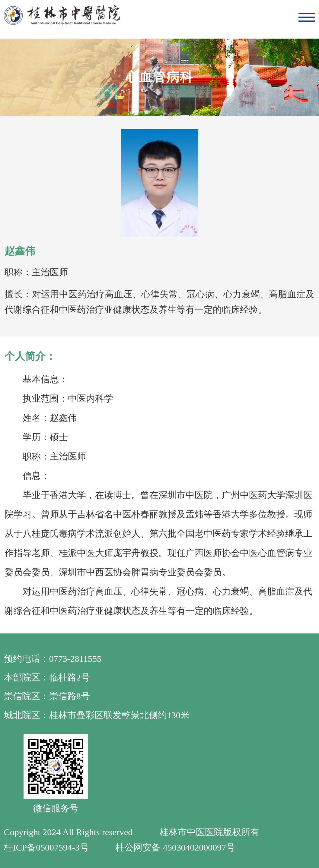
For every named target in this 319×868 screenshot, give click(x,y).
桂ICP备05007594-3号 (46, 847)
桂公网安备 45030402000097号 (175, 847)
